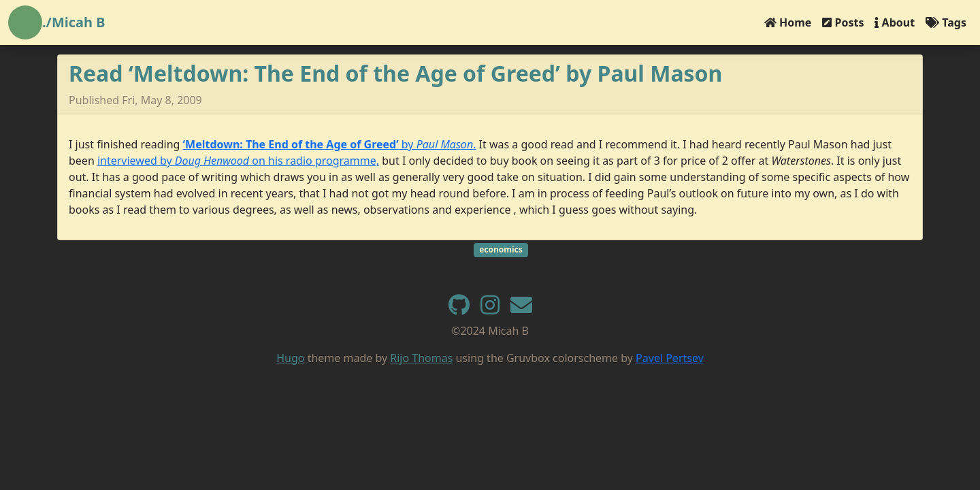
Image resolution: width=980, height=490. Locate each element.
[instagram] (490, 309)
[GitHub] (459, 309)
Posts (843, 22)
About (895, 22)
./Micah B (74, 22)
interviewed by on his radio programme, (238, 161)
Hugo (290, 358)
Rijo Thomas (421, 358)
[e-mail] (521, 309)
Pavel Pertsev (670, 358)
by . (330, 144)
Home (788, 22)
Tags (946, 22)
